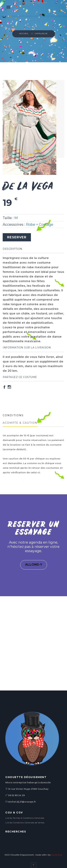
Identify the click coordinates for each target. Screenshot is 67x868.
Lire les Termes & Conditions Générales (25, 818)
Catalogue (41, 34)
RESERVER (17, 237)
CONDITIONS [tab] (13, 415)
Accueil (24, 34)
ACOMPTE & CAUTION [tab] (20, 423)
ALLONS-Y (34, 565)
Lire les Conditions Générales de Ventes (25, 823)
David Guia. (57, 855)
